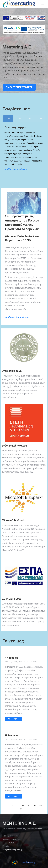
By (17, 662)
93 (21, 809)
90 (29, 805)
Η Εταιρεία (11, 735)
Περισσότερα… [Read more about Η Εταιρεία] (13, 796)
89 (23, 805)
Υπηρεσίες (12, 658)
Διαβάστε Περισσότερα (16, 169)
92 (41, 805)
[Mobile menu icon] (43, 4)
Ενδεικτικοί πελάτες (14, 446)
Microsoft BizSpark (13, 520)
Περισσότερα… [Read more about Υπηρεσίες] (13, 719)
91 (35, 805)
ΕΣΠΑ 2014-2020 (12, 599)
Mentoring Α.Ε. (17, 47)
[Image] (24, 348)
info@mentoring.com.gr (13, 850)
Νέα (7, 662)
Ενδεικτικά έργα (12, 371)
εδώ (40, 829)
